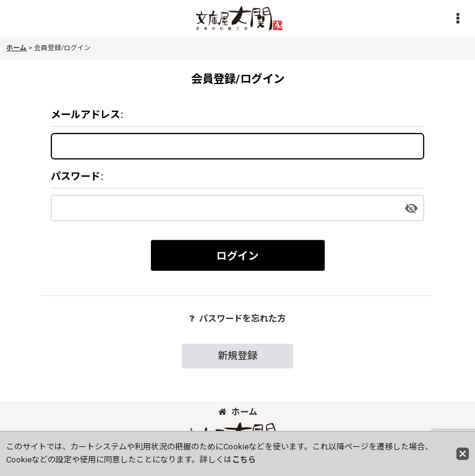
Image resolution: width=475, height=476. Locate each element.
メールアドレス (85, 115)
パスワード (75, 176)
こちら (244, 460)
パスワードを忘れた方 (237, 318)
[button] (458, 19)
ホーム (238, 412)
